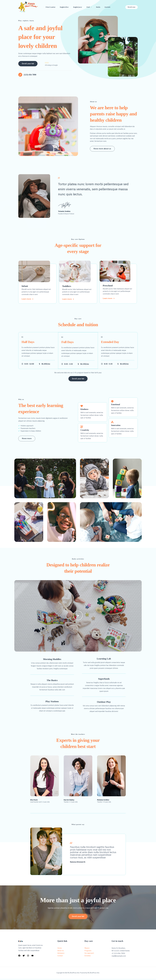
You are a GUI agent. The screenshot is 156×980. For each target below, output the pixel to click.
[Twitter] (24, 957)
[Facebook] (19, 957)
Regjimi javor (77, 7)
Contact (60, 957)
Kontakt (108, 7)
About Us (61, 952)
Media (99, 7)
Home (60, 949)
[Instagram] (28, 957)
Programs (88, 952)
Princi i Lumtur (50, 7)
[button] (91, 7)
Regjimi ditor (64, 7)
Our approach (89, 955)
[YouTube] (32, 957)
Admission (61, 955)
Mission (87, 949)
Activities (88, 957)
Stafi (89, 7)
